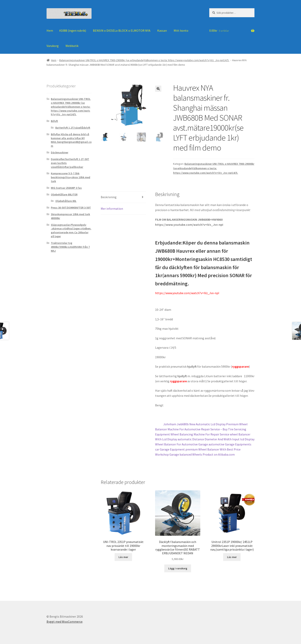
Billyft (54, 121)
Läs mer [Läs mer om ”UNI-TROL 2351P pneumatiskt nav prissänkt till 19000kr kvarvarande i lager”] (123, 557)
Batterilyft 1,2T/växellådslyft (73, 128)
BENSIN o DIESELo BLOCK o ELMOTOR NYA (122, 30)
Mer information (112, 209)
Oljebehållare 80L (66, 201)
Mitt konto (181, 30)
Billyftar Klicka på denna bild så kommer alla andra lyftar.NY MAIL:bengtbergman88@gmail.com (71, 140)
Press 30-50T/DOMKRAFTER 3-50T (71, 208)
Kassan (162, 30)
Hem (50, 30)
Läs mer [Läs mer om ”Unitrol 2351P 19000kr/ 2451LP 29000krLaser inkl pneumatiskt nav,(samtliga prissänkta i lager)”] (232, 557)
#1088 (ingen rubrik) (73, 30)
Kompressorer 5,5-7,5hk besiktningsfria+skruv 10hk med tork (71, 177)
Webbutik (72, 46)
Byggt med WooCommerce (65, 622)
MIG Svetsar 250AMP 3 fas (66, 188)
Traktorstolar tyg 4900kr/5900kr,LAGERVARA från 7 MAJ (70, 247)
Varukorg (53, 46)
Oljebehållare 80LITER (64, 194)
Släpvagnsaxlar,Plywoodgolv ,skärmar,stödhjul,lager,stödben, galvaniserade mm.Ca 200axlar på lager (71, 231)
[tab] (123, 197)
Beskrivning (109, 197)
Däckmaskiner (60, 152)
